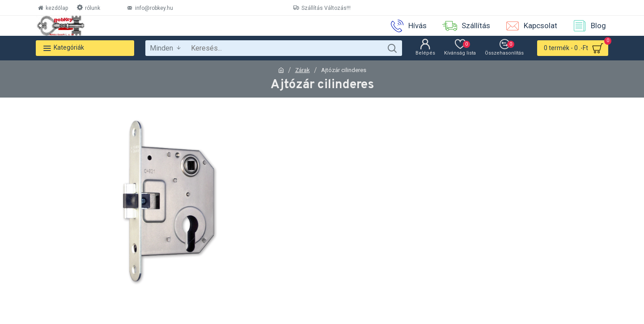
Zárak (303, 70)
